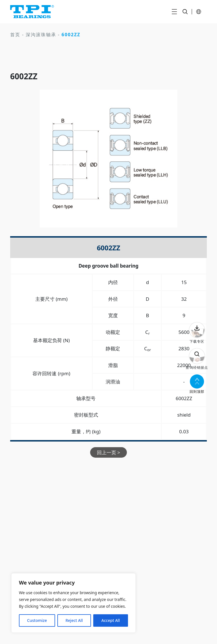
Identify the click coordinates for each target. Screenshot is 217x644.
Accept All (111, 620)
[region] (73, 603)
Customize (37, 620)
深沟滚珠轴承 (41, 35)
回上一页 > (108, 452)
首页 (15, 35)
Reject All (74, 620)
